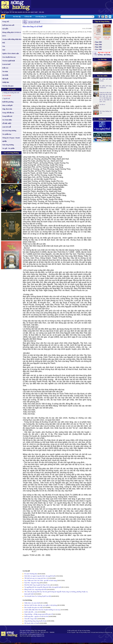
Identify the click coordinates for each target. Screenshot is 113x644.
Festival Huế (6, 64)
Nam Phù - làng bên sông (32, 583)
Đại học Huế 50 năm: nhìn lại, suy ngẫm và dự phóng (41, 605)
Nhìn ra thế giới (7, 105)
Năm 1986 (98, 50)
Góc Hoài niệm (7, 120)
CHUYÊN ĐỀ (7, 127)
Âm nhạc (5, 71)
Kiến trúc (5, 68)
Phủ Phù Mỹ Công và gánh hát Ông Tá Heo (37, 585)
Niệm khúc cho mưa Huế (32, 603)
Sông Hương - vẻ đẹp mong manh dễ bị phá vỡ (38, 614)
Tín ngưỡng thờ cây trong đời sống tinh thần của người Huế (43, 587)
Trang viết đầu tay (8, 113)
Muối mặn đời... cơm (31, 612)
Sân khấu (5, 75)
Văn (4, 46)
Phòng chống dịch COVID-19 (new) (12, 34)
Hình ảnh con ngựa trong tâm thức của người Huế (40, 576)
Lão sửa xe (102, 104)
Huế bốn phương (8, 102)
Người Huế (7, 98)
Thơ (4, 50)
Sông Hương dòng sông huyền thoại (35, 621)
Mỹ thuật (5, 79)
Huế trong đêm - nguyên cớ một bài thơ (36, 616)
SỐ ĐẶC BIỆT (7, 123)
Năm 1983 (98, 42)
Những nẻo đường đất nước (11, 93)
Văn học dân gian (8, 86)
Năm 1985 (98, 47)
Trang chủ (6, 22)
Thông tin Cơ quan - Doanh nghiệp (11, 139)
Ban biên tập (17, 17)
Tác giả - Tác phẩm (8, 148)
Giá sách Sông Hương (9, 131)
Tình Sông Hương (8, 145)
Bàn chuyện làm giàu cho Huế (33, 607)
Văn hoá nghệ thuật (9, 61)
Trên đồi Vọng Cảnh (31, 619)
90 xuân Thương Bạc (31, 574)
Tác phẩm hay (7, 134)
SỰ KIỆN (5, 29)
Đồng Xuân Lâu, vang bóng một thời (35, 589)
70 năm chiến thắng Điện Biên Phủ (12, 41)
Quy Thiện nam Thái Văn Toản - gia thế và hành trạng (40, 580)
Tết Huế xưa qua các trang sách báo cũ (36, 578)
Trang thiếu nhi (7, 116)
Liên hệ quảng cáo (41, 17)
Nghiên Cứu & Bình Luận (11, 53)
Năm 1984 (98, 45)
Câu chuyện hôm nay (9, 57)
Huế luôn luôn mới (8, 25)
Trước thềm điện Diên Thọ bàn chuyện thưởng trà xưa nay (42, 610)
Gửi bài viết (28, 17)
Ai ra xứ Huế (7, 96)
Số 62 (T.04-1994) (98, 38)
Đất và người (11, 89)
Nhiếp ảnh (6, 82)
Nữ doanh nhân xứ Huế (31, 623)
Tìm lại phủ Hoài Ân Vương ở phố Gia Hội (38, 596)
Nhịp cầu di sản (7, 109)
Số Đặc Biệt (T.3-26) (107, 38)
